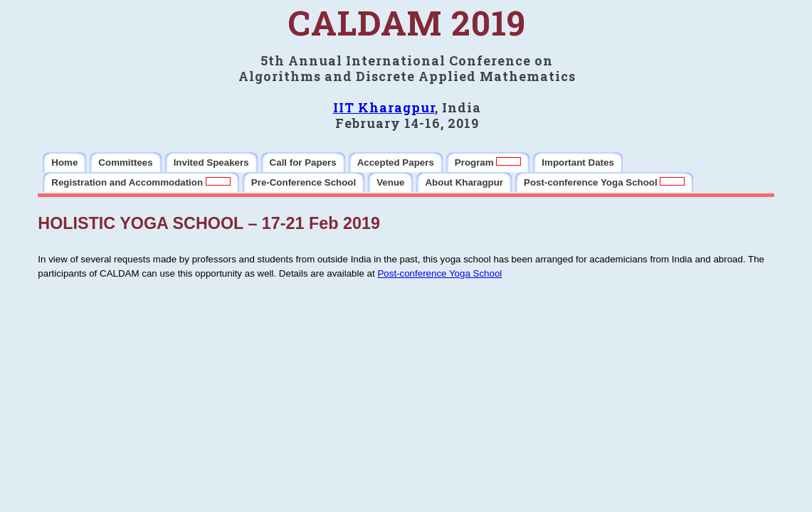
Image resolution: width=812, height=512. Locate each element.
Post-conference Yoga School (439, 273)
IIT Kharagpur (384, 107)
